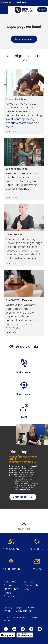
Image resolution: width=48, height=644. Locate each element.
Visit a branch (11, 569)
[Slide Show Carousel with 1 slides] (24, 466)
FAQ (27, 589)
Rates (7, 593)
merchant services (17, 177)
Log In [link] (42, 9)
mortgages (26, 123)
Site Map (30, 608)
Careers (9, 585)
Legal (19, 608)
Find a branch (24, 372)
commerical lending (18, 181)
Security (8, 608)
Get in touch (11, 549)
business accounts (29, 173)
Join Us (28, 582)
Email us (37, 569)
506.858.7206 (37, 549)
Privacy (8, 611)
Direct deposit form (21, 497)
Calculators (11, 596)
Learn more (11, 132)
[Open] (4, 10)
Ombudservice (23, 611)
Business (21, 3)
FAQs (24, 417)
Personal (6, 3)
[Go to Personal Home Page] (24, 10)
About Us (9, 582)
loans (9, 127)
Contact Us (31, 585)
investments (13, 119)
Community (11, 589)
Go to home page (24, 39)
